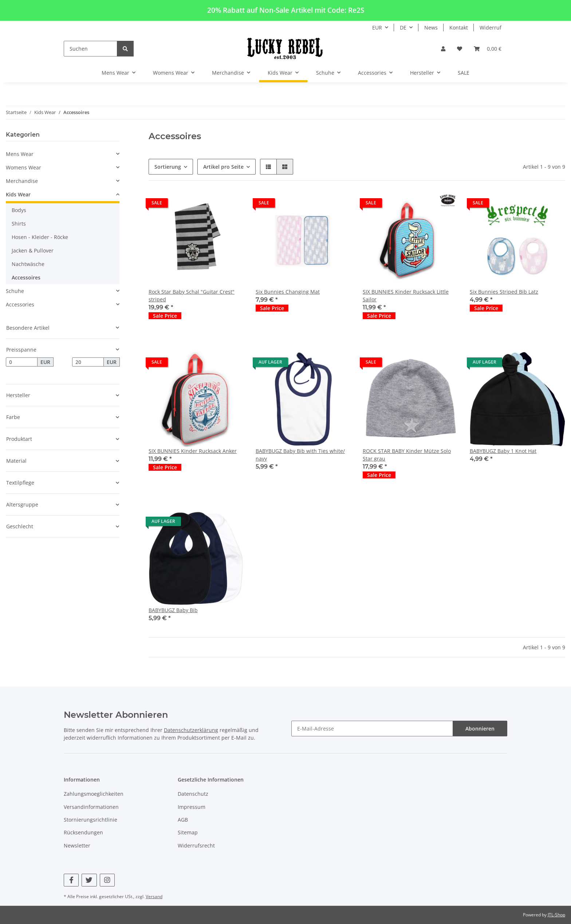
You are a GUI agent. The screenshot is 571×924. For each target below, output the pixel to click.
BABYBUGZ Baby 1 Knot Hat (503, 451)
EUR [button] (377, 28)
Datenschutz (193, 794)
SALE (464, 73)
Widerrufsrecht (196, 845)
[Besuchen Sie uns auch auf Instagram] (107, 880)
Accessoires (26, 277)
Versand (154, 896)
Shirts (19, 224)
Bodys (19, 210)
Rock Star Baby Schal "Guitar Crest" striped (192, 295)
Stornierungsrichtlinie (90, 820)
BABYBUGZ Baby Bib (173, 610)
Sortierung (168, 167)
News (431, 28)
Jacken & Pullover (33, 250)
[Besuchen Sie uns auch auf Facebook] (71, 880)
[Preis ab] (22, 362)
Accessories (20, 304)
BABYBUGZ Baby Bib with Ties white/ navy (300, 455)
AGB (183, 820)
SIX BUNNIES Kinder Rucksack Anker (193, 451)
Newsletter (77, 845)
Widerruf (491, 28)
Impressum (192, 807)
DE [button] (403, 28)
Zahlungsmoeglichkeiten (94, 794)
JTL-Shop (556, 915)
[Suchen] (90, 49)
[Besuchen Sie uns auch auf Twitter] (89, 880)
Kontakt (459, 28)
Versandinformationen (91, 807)
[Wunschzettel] (460, 49)
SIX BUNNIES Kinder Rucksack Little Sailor (406, 295)
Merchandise (22, 181)
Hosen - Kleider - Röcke (40, 237)
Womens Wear (23, 167)
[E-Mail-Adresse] (372, 729)
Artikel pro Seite (223, 167)
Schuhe (15, 291)
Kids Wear (18, 194)
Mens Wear (20, 154)
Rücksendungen (83, 832)
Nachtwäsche (28, 264)
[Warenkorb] (488, 49)
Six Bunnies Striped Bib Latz (504, 292)
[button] (443, 49)
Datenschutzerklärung (191, 730)
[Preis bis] (88, 362)
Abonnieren (480, 729)
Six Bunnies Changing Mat (288, 292)
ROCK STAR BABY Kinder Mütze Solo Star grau (407, 455)
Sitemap (188, 832)
